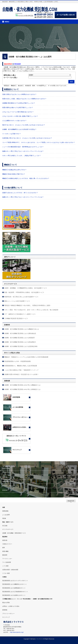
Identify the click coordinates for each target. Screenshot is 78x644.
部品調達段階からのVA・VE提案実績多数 (17, 361)
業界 (4, 548)
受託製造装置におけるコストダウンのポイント (15, 581)
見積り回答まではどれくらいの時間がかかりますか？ (19, 94)
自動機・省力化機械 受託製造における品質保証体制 (21, 346)
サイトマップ (6, 617)
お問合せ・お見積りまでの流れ (11, 606)
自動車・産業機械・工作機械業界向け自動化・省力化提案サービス (26, 288)
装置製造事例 (6, 481)
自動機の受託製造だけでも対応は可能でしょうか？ (19, 103)
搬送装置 (5, 555)
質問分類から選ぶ (10, 75)
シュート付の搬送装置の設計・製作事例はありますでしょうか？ (23, 147)
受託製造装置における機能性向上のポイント (15, 584)
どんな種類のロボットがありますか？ (14, 121)
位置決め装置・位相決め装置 (10, 570)
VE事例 (4, 577)
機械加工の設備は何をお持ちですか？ (14, 170)
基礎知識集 (5, 511)
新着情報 (5, 490)
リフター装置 (6, 573)
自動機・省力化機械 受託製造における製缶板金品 (20, 333)
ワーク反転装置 (7, 562)
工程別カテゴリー (7, 544)
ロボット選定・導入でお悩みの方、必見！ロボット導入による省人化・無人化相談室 (31, 310)
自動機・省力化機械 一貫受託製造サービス (14, 533)
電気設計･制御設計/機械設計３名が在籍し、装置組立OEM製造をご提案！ (28, 305)
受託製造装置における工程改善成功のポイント (15, 592)
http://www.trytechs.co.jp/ (17, 632)
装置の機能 (5, 551)
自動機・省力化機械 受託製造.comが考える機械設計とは (22, 385)
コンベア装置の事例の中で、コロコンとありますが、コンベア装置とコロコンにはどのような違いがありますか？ (39, 142)
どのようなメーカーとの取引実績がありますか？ (18, 112)
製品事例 (5, 537)
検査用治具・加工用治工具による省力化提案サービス (21, 297)
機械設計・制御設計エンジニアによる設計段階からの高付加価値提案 (26, 357)
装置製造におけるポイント (10, 486)
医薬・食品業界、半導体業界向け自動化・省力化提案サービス (24, 292)
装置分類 (5, 540)
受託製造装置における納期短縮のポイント (14, 588)
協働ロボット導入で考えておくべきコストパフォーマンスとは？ (23, 151)
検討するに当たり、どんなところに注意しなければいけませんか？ (24, 125)
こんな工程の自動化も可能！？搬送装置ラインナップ (21, 370)
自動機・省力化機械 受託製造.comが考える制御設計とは (22, 389)
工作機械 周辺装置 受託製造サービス (16, 318)
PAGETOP (71, 501)
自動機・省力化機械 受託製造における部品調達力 (20, 342)
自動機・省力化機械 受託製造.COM (30, 9)
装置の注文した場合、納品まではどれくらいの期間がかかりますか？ (24, 99)
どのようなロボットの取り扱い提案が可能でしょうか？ (20, 116)
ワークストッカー (7, 559)
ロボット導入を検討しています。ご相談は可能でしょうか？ (22, 156)
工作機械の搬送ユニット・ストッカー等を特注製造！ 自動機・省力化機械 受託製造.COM (27, 599)
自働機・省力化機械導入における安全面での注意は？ (19, 129)
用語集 (4, 518)
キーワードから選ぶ (10, 78)
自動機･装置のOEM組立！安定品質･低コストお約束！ (22, 374)
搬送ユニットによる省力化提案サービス (17, 301)
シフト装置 (5, 566)
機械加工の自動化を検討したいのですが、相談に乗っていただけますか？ (26, 178)
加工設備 (5, 477)
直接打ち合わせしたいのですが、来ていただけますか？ (20, 193)
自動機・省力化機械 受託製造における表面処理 (19, 338)
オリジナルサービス (8, 473)
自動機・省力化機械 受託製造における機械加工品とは (22, 329)
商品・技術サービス (8, 522)
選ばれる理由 (6, 468)
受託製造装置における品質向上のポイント (14, 595)
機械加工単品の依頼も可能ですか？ (14, 174)
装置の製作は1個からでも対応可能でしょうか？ (18, 108)
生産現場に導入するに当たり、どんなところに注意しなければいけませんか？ (27, 138)
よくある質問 (6, 515)
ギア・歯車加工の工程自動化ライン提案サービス (20, 314)
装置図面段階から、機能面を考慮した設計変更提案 (21, 366)
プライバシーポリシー (8, 614)
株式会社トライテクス (37, 639)
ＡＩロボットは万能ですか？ (12, 134)
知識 (4, 507)
